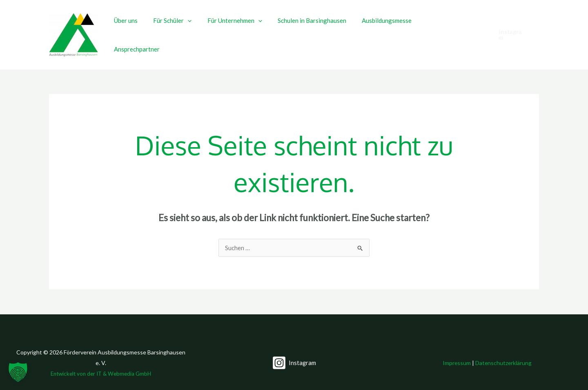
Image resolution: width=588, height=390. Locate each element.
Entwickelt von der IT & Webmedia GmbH (101, 360)
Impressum (457, 349)
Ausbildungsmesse (387, 28)
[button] (198, 28)
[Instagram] (294, 349)
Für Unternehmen (242, 28)
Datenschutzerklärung (504, 349)
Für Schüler (183, 28)
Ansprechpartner (447, 28)
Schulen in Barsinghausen (316, 28)
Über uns (140, 28)
